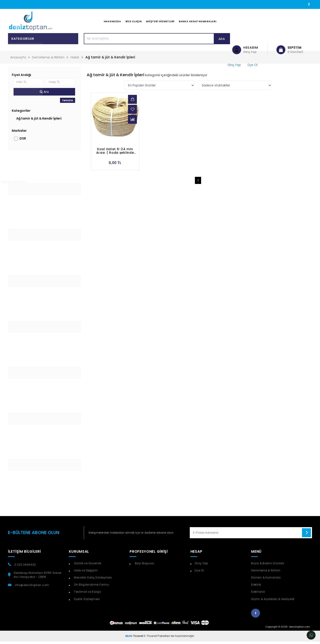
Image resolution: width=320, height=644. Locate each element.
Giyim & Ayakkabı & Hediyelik (273, 601)
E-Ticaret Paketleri (157, 638)
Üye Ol (199, 573)
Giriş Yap (201, 566)
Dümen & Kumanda (266, 580)
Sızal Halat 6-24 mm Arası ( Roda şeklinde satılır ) (115, 153)
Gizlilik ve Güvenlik (87, 566)
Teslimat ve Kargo (87, 594)
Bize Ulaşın (134, 22)
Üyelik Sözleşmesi (87, 601)
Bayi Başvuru (144, 566)
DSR (23, 141)
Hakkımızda (112, 22)
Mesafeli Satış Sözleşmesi (93, 580)
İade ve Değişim (85, 573)
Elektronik (258, 594)
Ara (209, 41)
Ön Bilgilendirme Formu (91, 587)
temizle (68, 103)
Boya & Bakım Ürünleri (268, 566)
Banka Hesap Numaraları (198, 22)
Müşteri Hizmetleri (160, 22)
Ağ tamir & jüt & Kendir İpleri (39, 121)
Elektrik (256, 587)
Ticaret (134, 638)
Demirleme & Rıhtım (266, 573)
